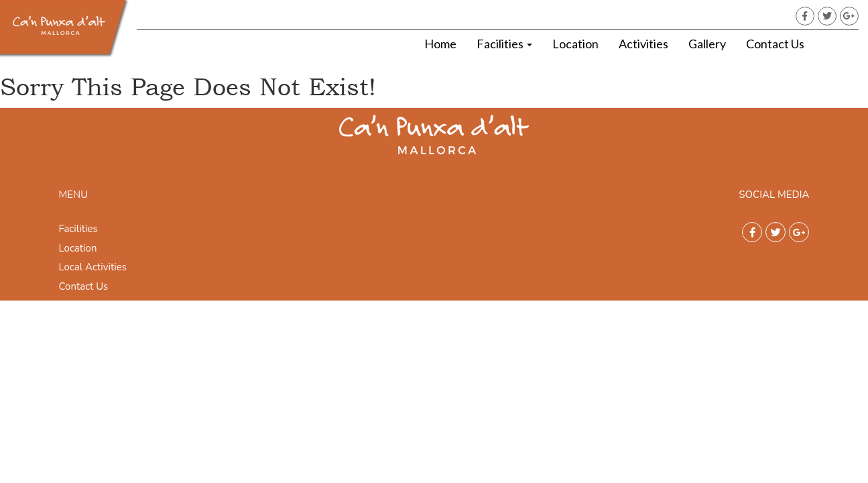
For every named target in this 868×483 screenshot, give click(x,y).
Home (440, 44)
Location (575, 44)
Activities (643, 44)
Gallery (707, 44)
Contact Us (775, 44)
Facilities (504, 44)
